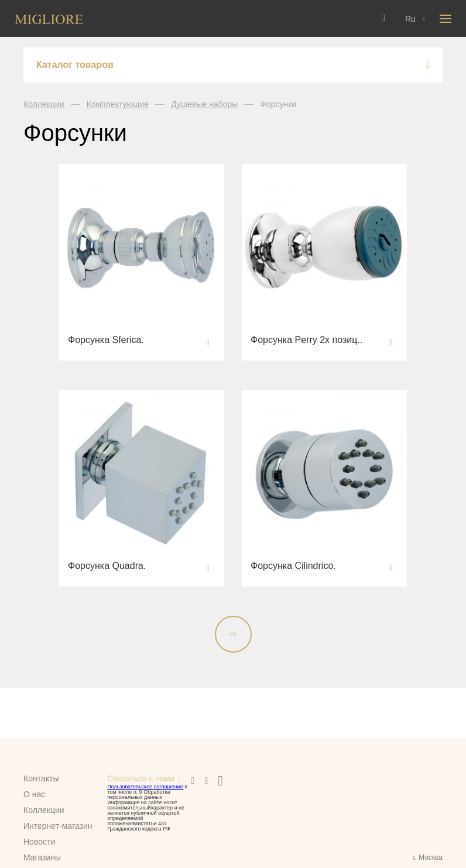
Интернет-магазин (58, 826)
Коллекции (44, 104)
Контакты (41, 778)
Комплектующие (118, 104)
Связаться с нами (141, 778)
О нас (34, 794)
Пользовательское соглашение (145, 787)
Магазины (42, 857)
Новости (39, 842)
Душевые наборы (204, 104)
